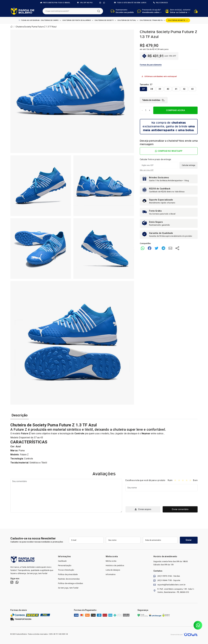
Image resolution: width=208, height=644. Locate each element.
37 (143, 89)
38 (152, 89)
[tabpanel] (104, 444)
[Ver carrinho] (196, 11)
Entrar (173, 12)
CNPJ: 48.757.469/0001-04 (58, 634)
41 (176, 89)
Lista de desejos (113, 570)
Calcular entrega (188, 165)
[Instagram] (100, 3)
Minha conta (111, 561)
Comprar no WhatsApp (169, 151)
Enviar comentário (180, 509)
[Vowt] (184, 634)
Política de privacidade (68, 574)
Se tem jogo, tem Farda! (68, 588)
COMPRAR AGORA (175, 110)
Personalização (65, 565)
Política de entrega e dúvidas (70, 583)
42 (184, 89)
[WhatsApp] (104, 3)
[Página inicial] (23, 11)
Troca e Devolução (66, 570)
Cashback (62, 561)
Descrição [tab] (20, 415)
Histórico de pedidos (115, 565)
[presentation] (147, 499)
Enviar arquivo (143, 509)
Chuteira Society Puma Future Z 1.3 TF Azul (36, 27)
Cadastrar (183, 12)
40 (168, 89)
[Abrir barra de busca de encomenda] (122, 11)
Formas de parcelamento (151, 65)
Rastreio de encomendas (69, 579)
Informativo (111, 574)
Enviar (189, 540)
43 (192, 89)
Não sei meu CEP (147, 170)
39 (160, 89)
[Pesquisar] (99, 11)
